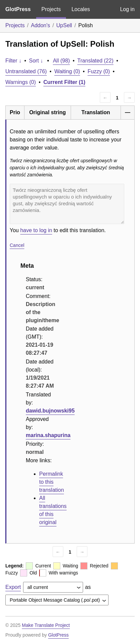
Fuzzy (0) (99, 71)
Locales (81, 9)
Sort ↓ (36, 61)
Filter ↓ (13, 61)
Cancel (17, 245)
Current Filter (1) (64, 82)
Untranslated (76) (26, 71)
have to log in (36, 230)
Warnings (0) (21, 82)
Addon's (40, 25)
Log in (127, 9)
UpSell (64, 25)
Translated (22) (95, 61)
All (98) (61, 61)
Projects (51, 9)
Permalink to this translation (52, 482)
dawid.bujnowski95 (50, 411)
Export (13, 587)
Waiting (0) (67, 71)
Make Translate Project (46, 625)
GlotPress (18, 9)
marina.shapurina (48, 435)
